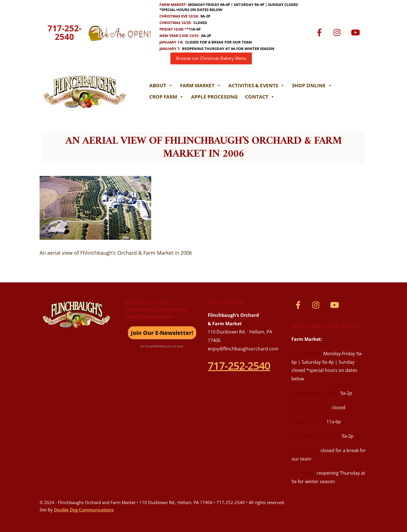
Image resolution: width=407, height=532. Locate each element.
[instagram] (338, 32)
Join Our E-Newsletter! (162, 333)
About (161, 85)
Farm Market (201, 85)
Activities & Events (256, 85)
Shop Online (312, 85)
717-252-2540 (64, 32)
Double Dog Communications (84, 510)
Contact (260, 97)
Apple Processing (214, 97)
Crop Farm (166, 97)
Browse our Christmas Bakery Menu (211, 58)
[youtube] (357, 32)
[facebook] (320, 32)
